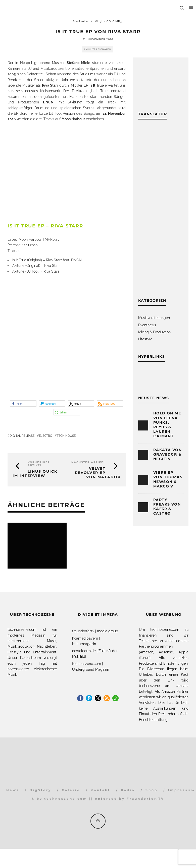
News (13, 790)
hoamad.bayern (85, 638)
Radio (128, 790)
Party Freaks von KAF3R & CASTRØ (167, 507)
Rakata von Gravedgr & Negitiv (167, 454)
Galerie (71, 790)
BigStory (40, 790)
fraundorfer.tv (83, 631)
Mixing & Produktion (154, 332)
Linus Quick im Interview (35, 474)
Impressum (182, 790)
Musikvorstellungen (154, 318)
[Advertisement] (160, 212)
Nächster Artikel (88, 462)
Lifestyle (145, 339)
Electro (46, 436)
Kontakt (101, 790)
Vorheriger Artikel (39, 464)
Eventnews (147, 325)
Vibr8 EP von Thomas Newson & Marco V (168, 479)
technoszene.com (87, 664)
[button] (23, 404)
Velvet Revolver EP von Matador (98, 473)
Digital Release (22, 436)
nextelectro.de (84, 651)
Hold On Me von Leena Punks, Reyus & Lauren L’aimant (167, 425)
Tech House (66, 436)
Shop (152, 790)
